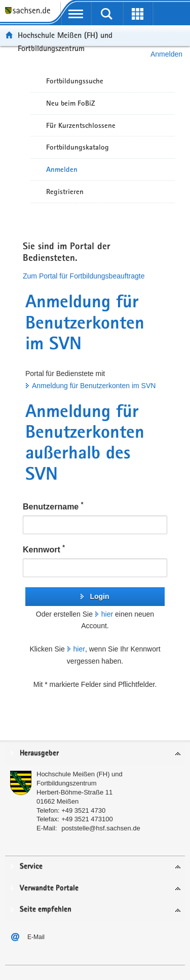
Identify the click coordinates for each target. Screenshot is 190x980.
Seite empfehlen (46, 909)
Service (31, 867)
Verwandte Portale (49, 888)
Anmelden (62, 169)
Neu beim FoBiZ (71, 103)
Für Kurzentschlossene (81, 125)
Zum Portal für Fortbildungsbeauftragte (84, 276)
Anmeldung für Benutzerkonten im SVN (94, 386)
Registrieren (65, 192)
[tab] (95, 754)
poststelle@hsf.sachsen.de (101, 828)
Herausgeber (39, 753)
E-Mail (36, 937)
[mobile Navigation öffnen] (76, 14)
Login (99, 596)
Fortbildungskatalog (78, 147)
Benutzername (53, 506)
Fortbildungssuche (75, 81)
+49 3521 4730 (83, 810)
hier (107, 614)
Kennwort (44, 549)
